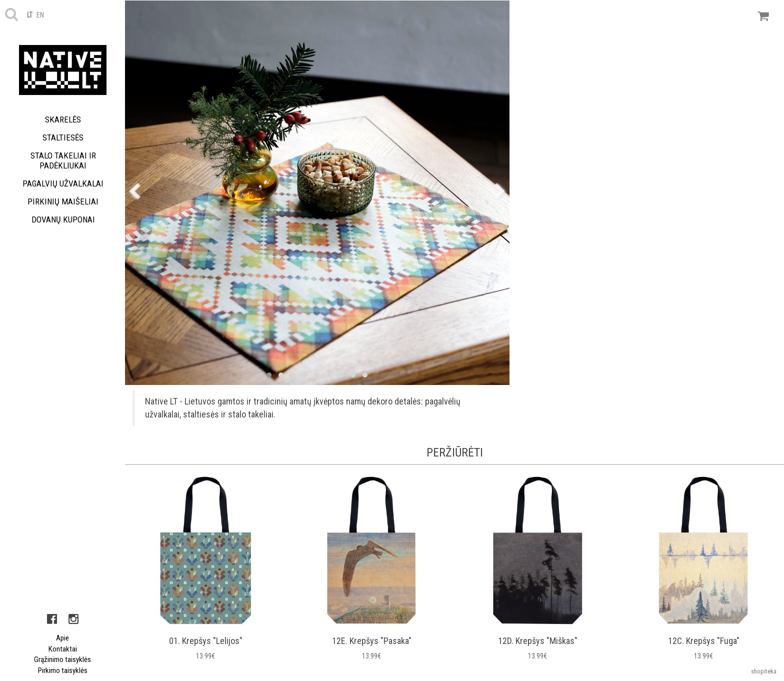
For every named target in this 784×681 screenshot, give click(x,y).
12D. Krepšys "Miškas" (538, 641)
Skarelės (63, 119)
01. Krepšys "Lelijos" (206, 641)
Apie (62, 638)
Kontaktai (63, 649)
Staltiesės (63, 137)
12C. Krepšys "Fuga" (704, 641)
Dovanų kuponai (63, 219)
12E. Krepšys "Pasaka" (372, 641)
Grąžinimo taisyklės (62, 659)
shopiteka (764, 671)
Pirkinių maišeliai (63, 201)
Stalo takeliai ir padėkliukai (63, 160)
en (40, 15)
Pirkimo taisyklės (63, 670)
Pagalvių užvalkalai (63, 183)
